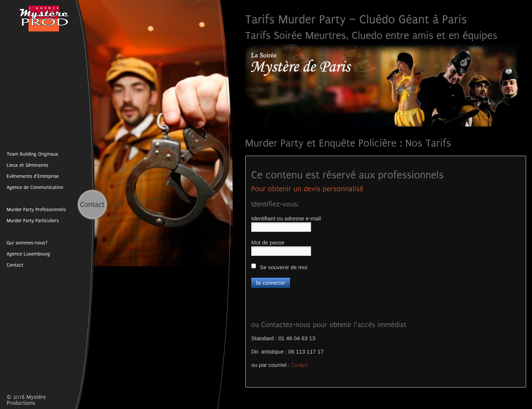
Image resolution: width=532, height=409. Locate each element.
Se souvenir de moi (279, 266)
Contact (299, 365)
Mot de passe (268, 242)
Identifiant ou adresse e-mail (286, 218)
